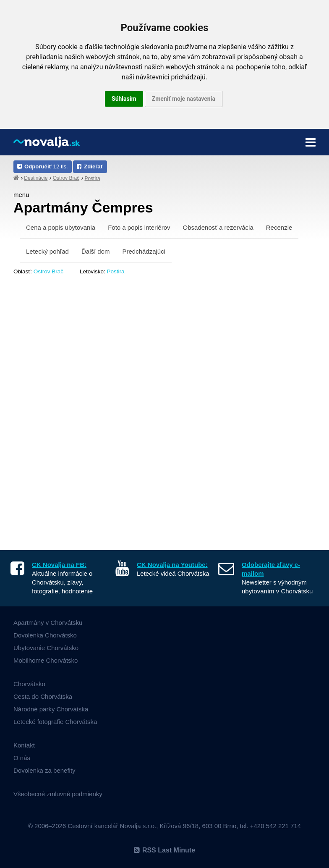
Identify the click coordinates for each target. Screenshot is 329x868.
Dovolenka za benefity (44, 770)
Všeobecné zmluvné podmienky (58, 794)
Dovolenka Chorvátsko (45, 635)
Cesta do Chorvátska (43, 696)
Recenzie (279, 227)
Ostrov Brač (66, 178)
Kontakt (24, 745)
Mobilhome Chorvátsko (46, 660)
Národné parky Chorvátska (51, 709)
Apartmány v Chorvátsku (48, 623)
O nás (22, 758)
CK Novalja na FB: (59, 565)
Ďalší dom (96, 251)
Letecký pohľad (47, 251)
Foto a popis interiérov (139, 227)
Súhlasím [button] (124, 99)
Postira (92, 178)
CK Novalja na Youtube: (172, 565)
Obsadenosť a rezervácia (218, 227)
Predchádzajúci (144, 251)
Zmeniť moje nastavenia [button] (184, 99)
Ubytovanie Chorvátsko (46, 648)
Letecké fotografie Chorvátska (55, 722)
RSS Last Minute (164, 850)
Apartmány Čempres (83, 207)
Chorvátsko (29, 684)
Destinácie (36, 178)
